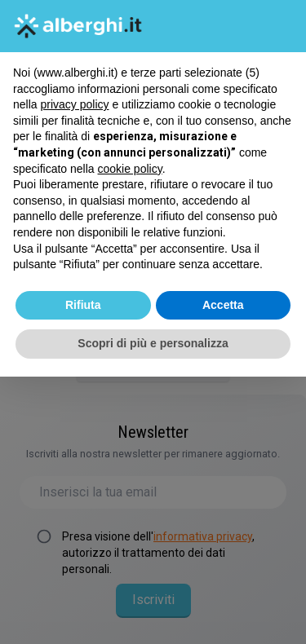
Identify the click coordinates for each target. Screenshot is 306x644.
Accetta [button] (223, 305)
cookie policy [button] (130, 169)
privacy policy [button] (74, 104)
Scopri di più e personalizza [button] (153, 343)
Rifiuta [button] (83, 305)
